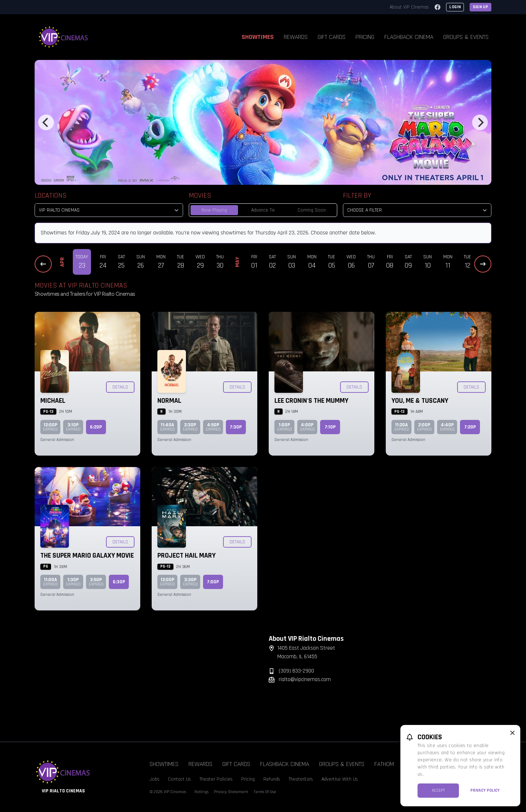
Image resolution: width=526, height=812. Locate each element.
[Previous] (46, 122)
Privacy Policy (485, 790)
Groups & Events (466, 37)
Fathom (384, 764)
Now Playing (214, 210)
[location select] (109, 210)
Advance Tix (263, 210)
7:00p (213, 582)
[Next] (480, 122)
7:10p (330, 427)
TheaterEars (301, 779)
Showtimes (258, 37)
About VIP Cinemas (409, 7)
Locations (51, 196)
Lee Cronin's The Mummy (311, 401)
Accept (438, 790)
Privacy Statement (231, 792)
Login (455, 7)
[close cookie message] (512, 733)
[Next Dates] (483, 264)
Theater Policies (216, 779)
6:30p (119, 582)
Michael (53, 401)
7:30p (236, 427)
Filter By (357, 196)
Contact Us (179, 779)
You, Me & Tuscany (420, 401)
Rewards (296, 37)
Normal (169, 401)
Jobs (155, 779)
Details (120, 387)
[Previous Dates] (43, 264)
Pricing (365, 37)
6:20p (96, 427)
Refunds (272, 779)
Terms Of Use (265, 792)
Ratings (201, 792)
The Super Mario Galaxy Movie (87, 555)
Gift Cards (332, 37)
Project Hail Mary (186, 555)
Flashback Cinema (409, 37)
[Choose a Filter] (417, 210)
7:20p (470, 427)
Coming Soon (312, 210)
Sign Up (481, 7)
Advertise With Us (340, 779)
